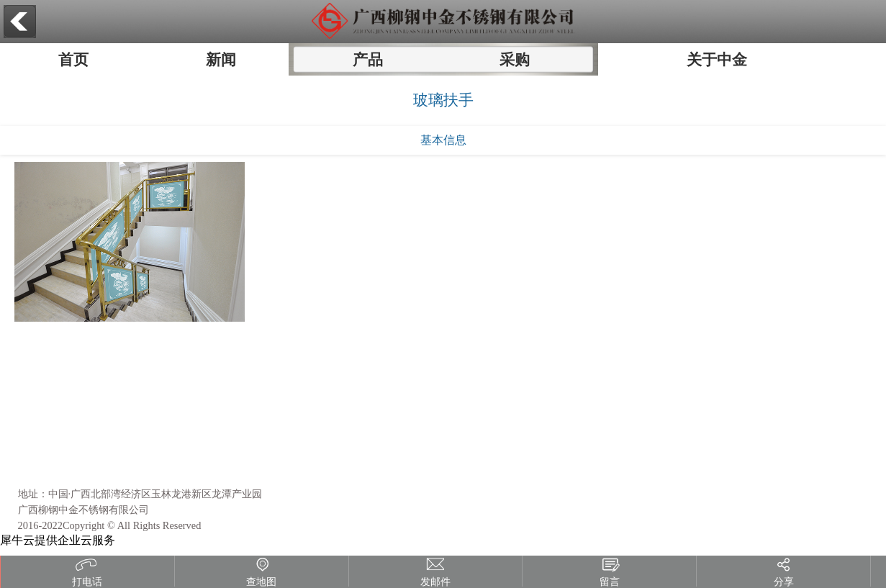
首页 (73, 59)
